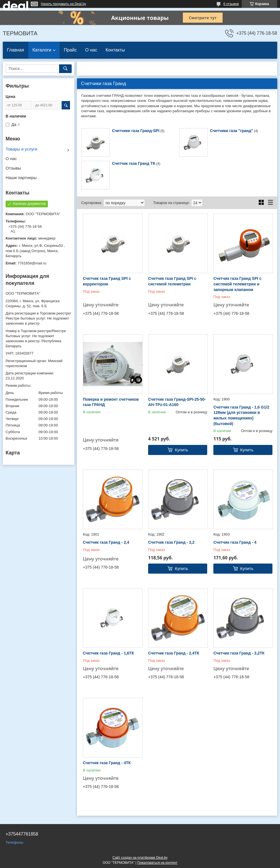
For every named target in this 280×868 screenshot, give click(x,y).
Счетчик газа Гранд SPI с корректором (107, 281)
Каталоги (42, 50)
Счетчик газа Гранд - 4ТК (107, 763)
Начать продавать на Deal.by (63, 4)
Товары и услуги (21, 149)
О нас (91, 50)
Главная (16, 50)
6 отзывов (231, 4)
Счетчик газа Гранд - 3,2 (171, 542)
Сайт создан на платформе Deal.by (140, 858)
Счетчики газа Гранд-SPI (136, 131)
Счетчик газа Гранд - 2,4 (106, 542)
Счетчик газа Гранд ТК (134, 163)
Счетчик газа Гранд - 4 (235, 542)
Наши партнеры (21, 178)
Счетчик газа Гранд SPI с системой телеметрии (172, 281)
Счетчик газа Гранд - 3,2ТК (239, 653)
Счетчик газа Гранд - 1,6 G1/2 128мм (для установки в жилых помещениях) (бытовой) (241, 415)
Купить (181, 450)
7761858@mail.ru (32, 263)
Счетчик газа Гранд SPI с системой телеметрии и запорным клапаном (237, 284)
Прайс (70, 50)
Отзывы (13, 168)
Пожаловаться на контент (157, 863)
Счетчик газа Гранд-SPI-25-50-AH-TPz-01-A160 (177, 402)
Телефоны (14, 842)
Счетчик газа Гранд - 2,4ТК (174, 653)
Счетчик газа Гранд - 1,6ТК (108, 653)
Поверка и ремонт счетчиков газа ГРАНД (111, 402)
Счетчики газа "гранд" (232, 131)
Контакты (115, 50)
